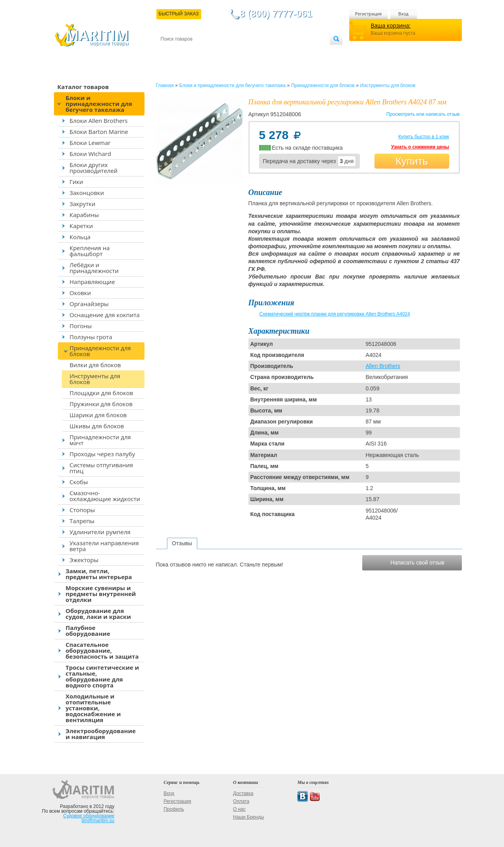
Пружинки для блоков (101, 404)
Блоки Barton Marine (99, 132)
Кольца (80, 237)
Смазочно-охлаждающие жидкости (105, 496)
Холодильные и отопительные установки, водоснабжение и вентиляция (93, 708)
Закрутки (83, 204)
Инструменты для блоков (95, 379)
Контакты (170, 52)
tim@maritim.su (98, 821)
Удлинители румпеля (100, 532)
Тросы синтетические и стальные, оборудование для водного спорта (103, 676)
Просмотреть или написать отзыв (423, 114)
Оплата (225, 52)
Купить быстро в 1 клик (423, 137)
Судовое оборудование (89, 816)
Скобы (79, 482)
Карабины (84, 215)
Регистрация (369, 14)
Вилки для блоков (95, 365)
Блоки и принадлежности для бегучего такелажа (99, 104)
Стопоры (82, 510)
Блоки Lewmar (90, 143)
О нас (239, 809)
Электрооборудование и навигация (101, 734)
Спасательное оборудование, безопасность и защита (102, 650)
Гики (77, 182)
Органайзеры (89, 304)
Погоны (81, 326)
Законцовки (87, 193)
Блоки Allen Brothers (99, 121)
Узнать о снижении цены (420, 147)
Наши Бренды (248, 817)
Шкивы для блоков (97, 426)
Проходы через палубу (102, 454)
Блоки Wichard (91, 154)
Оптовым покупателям (305, 52)
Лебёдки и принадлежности (94, 268)
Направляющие (93, 282)
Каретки (81, 226)
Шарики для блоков (98, 415)
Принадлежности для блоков (100, 351)
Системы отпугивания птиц (101, 468)
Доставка (199, 52)
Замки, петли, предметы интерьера (99, 574)
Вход (404, 14)
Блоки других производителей (94, 168)
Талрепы (82, 521)
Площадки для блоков (101, 393)
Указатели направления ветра (104, 546)
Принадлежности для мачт (100, 440)
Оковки (80, 293)
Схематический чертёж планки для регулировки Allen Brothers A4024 (335, 314)
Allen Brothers (383, 366)
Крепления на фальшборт (90, 251)
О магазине (255, 52)
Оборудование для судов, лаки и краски (98, 614)
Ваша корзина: (391, 25)
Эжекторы (84, 560)
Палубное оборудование (88, 631)
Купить (411, 161)
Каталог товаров (83, 87)
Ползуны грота (91, 337)
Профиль (174, 809)
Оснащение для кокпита (105, 315)
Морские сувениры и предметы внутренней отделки (101, 594)
